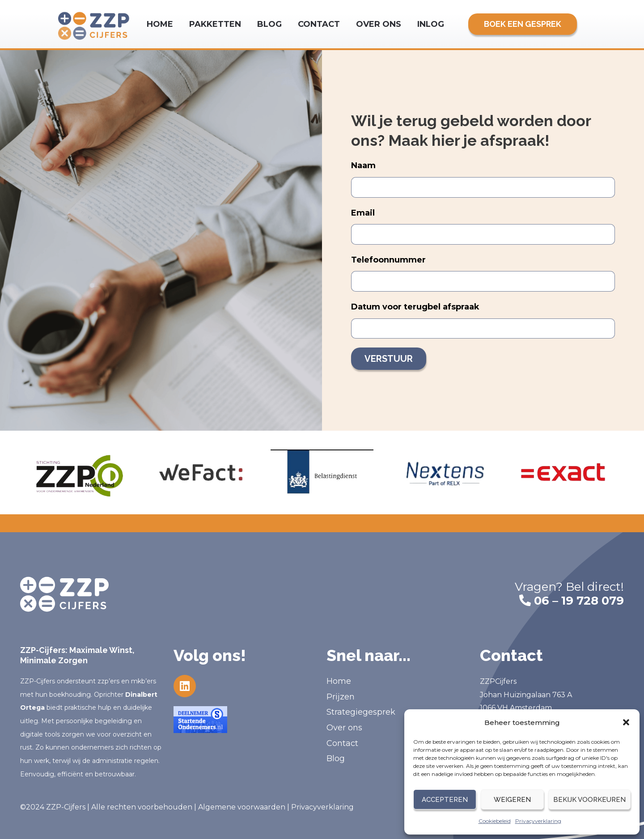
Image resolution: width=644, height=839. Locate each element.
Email (363, 213)
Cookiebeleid (495, 821)
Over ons (379, 24)
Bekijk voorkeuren (589, 800)
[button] (626, 722)
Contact (319, 24)
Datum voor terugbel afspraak (415, 307)
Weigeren (512, 800)
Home (160, 24)
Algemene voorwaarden (242, 807)
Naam (363, 165)
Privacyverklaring (538, 821)
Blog (269, 24)
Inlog (431, 24)
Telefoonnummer (388, 260)
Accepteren (445, 800)
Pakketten (215, 24)
